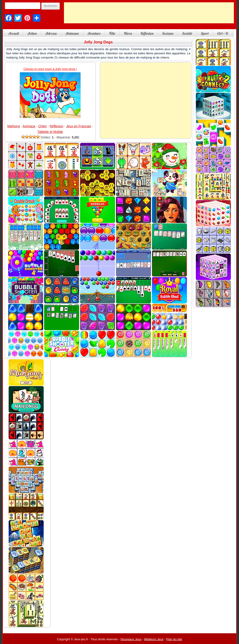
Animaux (72, 33)
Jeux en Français (79, 126)
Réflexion (147, 33)
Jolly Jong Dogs (98, 42)
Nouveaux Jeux (131, 639)
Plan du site (174, 639)
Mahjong (14, 126)
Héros (128, 33)
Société (187, 33)
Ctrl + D (223, 33)
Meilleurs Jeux (154, 639)
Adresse (51, 33)
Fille (112, 33)
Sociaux (168, 33)
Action (32, 33)
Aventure (94, 33)
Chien (43, 126)
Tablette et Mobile (50, 132)
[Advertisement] (149, 13)
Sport (205, 33)
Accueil (14, 33)
